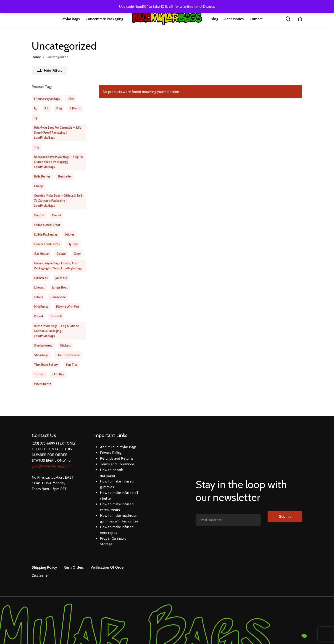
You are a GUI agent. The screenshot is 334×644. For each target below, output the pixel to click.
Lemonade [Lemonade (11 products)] (58, 297)
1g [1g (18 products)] (35, 108)
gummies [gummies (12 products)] (41, 278)
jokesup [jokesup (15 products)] (39, 287)
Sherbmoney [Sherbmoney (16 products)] (43, 345)
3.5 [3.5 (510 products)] (46, 108)
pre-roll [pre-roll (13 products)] (56, 316)
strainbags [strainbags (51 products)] (41, 355)
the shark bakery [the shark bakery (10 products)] (46, 365)
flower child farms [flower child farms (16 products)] (47, 244)
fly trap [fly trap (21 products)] (73, 244)
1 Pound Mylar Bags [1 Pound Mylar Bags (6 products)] (47, 99)
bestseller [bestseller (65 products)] (65, 176)
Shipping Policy (44, 562)
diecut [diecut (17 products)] (57, 215)
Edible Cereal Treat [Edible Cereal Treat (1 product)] (47, 225)
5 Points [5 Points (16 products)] (75, 108)
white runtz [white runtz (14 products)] (43, 384)
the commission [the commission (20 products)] (68, 355)
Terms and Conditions (117, 458)
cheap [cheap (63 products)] (39, 186)
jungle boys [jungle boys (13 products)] (60, 287)
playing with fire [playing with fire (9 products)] (68, 307)
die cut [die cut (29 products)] (39, 215)
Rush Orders (74, 562)
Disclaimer (40, 570)
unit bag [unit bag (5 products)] (58, 374)
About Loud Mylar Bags (118, 441)
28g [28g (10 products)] (37, 147)
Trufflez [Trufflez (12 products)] (39, 374)
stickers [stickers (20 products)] (65, 345)
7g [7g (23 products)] (36, 118)
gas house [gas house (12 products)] (41, 254)
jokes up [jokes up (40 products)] (61, 278)
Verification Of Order (108, 562)
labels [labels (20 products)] (38, 297)
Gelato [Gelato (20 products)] (61, 254)
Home (36, 57)
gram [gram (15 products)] (77, 254)
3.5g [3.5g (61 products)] (59, 108)
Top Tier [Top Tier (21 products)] (71, 365)
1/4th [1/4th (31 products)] (71, 99)
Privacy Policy (111, 447)
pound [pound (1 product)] (38, 316)
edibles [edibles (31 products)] (70, 234)
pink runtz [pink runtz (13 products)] (41, 307)
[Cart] (300, 19)
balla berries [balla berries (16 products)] (42, 176)
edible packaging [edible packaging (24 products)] (45, 234)
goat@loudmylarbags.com (52, 460)
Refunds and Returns (117, 453)
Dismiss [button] (209, 7)
